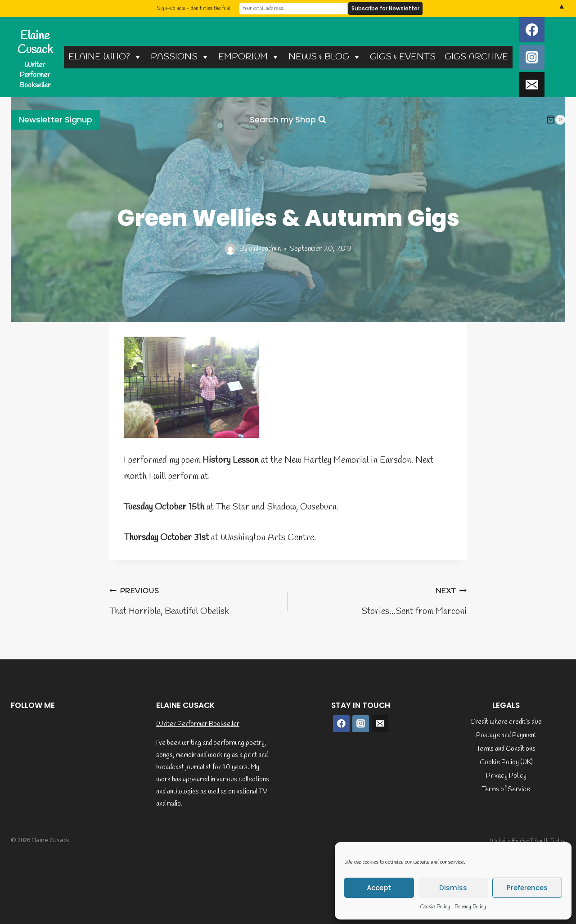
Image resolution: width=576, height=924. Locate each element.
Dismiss (453, 888)
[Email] (532, 85)
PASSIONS (180, 57)
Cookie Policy (435, 907)
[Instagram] (532, 57)
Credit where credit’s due (506, 722)
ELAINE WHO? (105, 57)
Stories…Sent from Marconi (382, 600)
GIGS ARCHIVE (476, 57)
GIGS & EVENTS (403, 57)
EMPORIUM (249, 57)
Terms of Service (506, 789)
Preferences (527, 888)
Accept (379, 888)
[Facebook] (532, 30)
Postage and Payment (506, 735)
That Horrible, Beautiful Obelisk (194, 600)
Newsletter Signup (56, 119)
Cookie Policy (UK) (506, 762)
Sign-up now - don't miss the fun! (193, 9)
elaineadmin (265, 249)
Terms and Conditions (506, 749)
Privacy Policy (470, 907)
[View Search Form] (288, 120)
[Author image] (230, 249)
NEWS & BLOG (325, 57)
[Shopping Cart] (556, 120)
